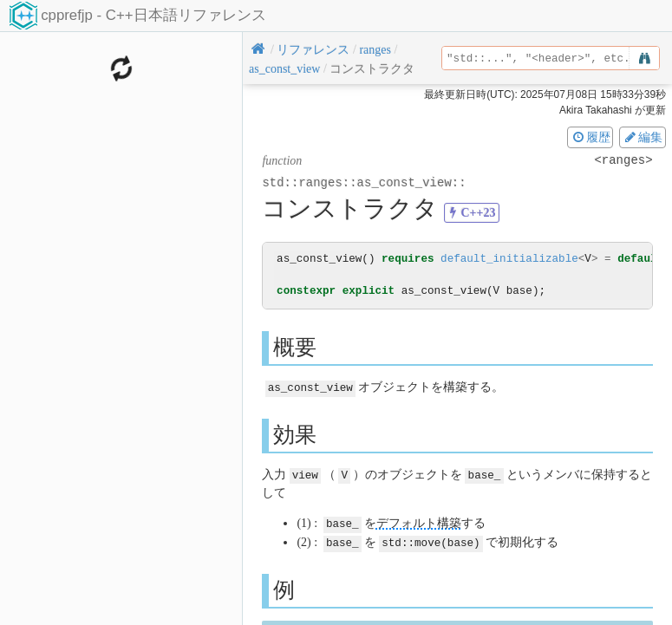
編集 (643, 137)
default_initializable (509, 259)
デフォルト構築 (419, 522)
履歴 (590, 137)
